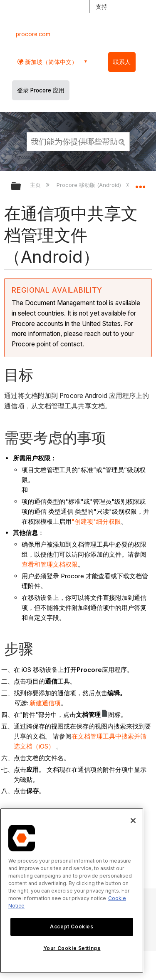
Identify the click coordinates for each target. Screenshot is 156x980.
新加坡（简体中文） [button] (50, 62)
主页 (36, 185)
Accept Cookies (72, 927)
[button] (122, 141)
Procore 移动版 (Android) (90, 185)
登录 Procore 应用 (41, 90)
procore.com (33, 34)
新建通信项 (45, 703)
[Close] (133, 821)
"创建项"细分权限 (96, 521)
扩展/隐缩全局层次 (21, 187)
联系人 (122, 62)
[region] (72, 891)
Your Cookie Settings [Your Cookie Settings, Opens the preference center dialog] (72, 948)
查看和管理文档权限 (50, 564)
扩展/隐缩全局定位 (140, 184)
